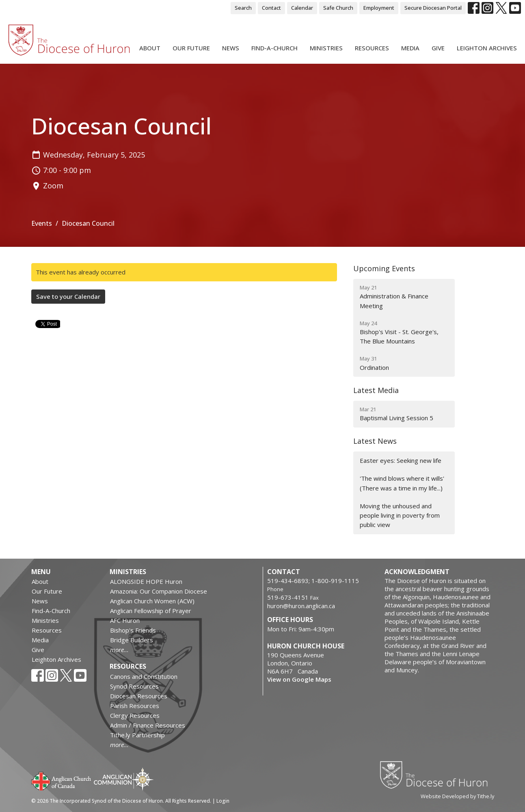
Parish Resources (135, 706)
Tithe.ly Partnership (137, 735)
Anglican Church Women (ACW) (152, 601)
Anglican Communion (124, 779)
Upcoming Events (384, 268)
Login (223, 801)
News (231, 48)
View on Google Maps (299, 679)
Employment (379, 8)
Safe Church (338, 8)
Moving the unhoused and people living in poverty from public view (400, 515)
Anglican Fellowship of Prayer (151, 611)
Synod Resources (134, 686)
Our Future (191, 48)
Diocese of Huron (437, 775)
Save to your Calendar (68, 296)
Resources (372, 48)
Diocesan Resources (139, 696)
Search (243, 8)
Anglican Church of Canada (62, 780)
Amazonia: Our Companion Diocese (159, 591)
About (150, 48)
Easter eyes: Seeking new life (401, 460)
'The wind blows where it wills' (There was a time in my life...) (402, 483)
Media (410, 48)
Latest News (375, 441)
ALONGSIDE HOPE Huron (146, 581)
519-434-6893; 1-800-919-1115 (313, 581)
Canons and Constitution (144, 676)
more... (119, 650)
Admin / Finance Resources (148, 725)
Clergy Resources (135, 715)
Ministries (326, 48)
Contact (271, 8)
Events (42, 223)
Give (438, 48)
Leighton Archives (487, 48)
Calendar (302, 8)
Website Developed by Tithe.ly (457, 796)
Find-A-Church (274, 48)
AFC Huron (125, 620)
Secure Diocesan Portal (433, 8)
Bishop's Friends (133, 630)
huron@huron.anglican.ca (301, 606)
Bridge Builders (132, 640)
